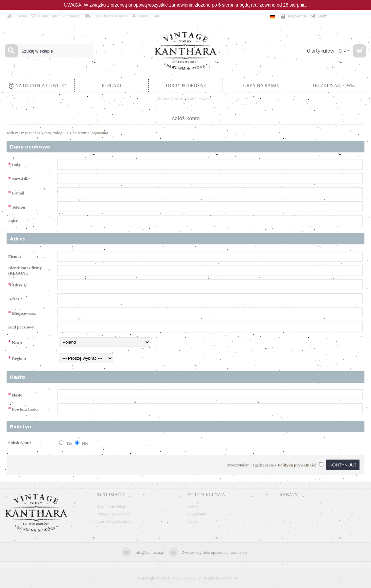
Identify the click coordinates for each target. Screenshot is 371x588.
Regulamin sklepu (112, 507)
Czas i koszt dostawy (114, 521)
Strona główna (170, 99)
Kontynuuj (343, 465)
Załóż (207, 99)
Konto (193, 99)
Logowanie (198, 514)
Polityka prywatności (115, 514)
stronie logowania (93, 133)
